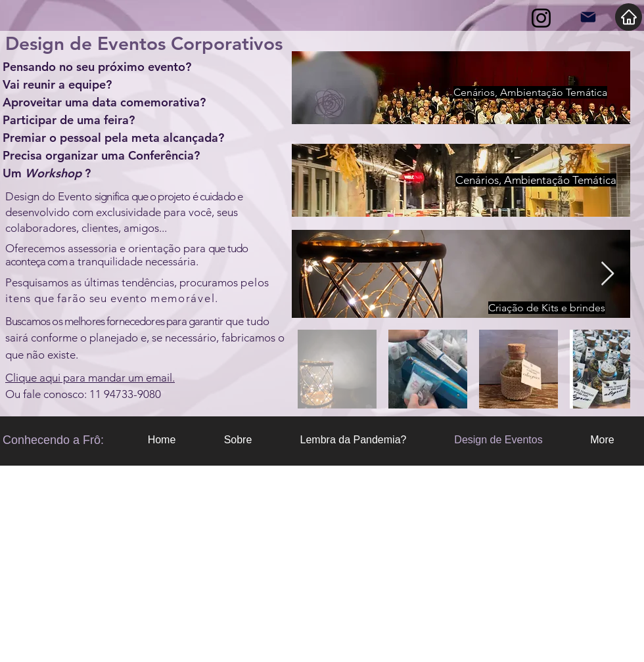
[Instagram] (541, 18)
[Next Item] (608, 274)
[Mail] (588, 17)
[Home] (629, 17)
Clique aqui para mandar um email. (90, 378)
